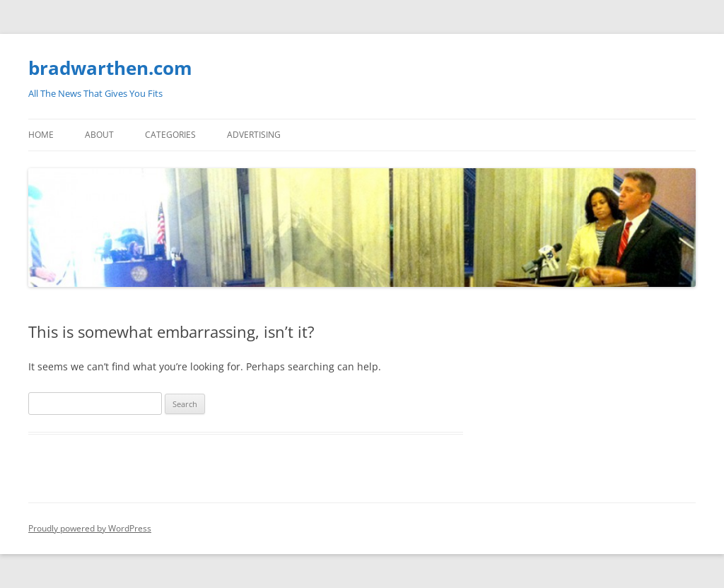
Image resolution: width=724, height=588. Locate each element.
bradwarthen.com (110, 68)
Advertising (254, 135)
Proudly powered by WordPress (90, 528)
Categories (170, 135)
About (99, 135)
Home (41, 135)
